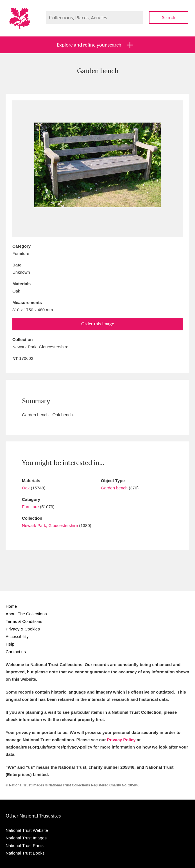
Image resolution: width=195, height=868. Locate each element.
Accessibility (17, 636)
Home (11, 606)
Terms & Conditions (24, 621)
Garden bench (114, 488)
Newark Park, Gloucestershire (50, 525)
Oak (26, 488)
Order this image (98, 324)
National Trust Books (25, 853)
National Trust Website (27, 830)
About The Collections (26, 614)
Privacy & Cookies (23, 629)
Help (10, 644)
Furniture (30, 507)
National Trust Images (26, 838)
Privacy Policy (121, 740)
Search (169, 18)
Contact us (16, 652)
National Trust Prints (25, 845)
